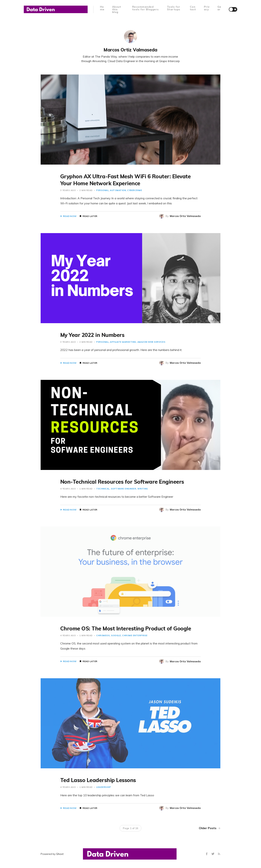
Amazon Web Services (151, 342)
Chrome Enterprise (135, 635)
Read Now (70, 216)
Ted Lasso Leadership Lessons (98, 780)
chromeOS (103, 635)
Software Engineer (124, 489)
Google (116, 635)
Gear (219, 8)
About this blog (117, 9)
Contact (193, 8)
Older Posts (210, 828)
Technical (103, 489)
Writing (143, 489)
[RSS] (219, 854)
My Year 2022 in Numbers (92, 335)
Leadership (104, 787)
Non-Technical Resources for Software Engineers (122, 482)
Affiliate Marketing (123, 342)
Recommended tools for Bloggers (145, 8)
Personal (102, 190)
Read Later (90, 216)
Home (102, 8)
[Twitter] (213, 854)
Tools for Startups (174, 8)
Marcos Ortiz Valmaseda (185, 216)
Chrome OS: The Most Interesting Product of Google (126, 628)
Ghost (60, 854)
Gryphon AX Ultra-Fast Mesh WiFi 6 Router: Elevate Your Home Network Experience (126, 180)
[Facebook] (207, 854)
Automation (118, 190)
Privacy (207, 8)
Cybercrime (135, 190)
